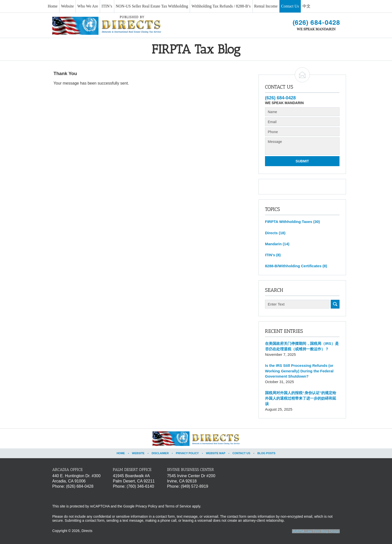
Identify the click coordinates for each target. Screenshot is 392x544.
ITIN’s (107, 6)
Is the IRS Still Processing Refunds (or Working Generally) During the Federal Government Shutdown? (299, 371)
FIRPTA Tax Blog (107, 25)
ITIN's (273, 255)
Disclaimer (160, 453)
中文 (306, 6)
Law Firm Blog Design (316, 531)
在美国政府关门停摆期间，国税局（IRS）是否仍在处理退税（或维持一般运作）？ (302, 346)
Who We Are (88, 6)
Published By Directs (316, 25)
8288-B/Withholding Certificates (296, 266)
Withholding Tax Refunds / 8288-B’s (221, 6)
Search (335, 304)
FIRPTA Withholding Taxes (292, 222)
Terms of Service (178, 506)
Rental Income (266, 6)
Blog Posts (266, 453)
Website (67, 6)
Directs (275, 233)
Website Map (216, 453)
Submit (302, 161)
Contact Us (290, 6)
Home (53, 6)
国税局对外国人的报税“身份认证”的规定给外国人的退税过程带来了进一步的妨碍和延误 (301, 398)
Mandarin (277, 244)
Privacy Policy (187, 453)
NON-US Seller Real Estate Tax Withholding (152, 6)
